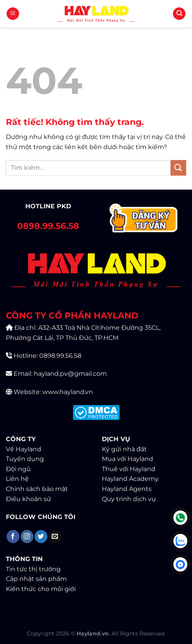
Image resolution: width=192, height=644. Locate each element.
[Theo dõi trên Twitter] (41, 537)
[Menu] (13, 14)
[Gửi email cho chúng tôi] (55, 537)
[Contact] (144, 219)
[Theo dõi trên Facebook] (13, 537)
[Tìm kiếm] (179, 14)
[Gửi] (178, 168)
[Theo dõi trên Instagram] (27, 537)
